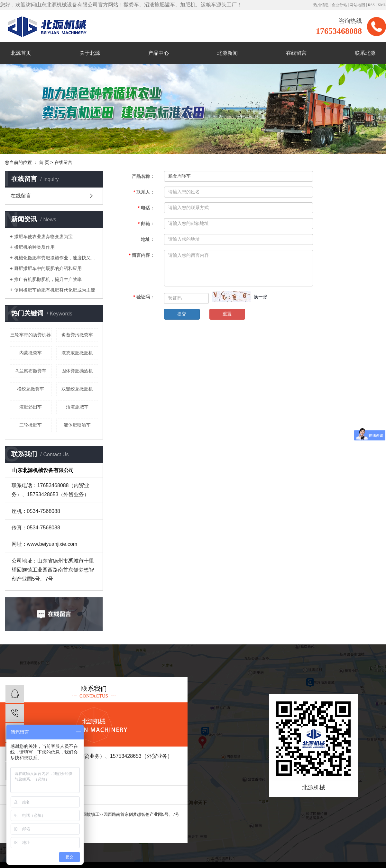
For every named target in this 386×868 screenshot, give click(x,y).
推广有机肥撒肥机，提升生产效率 (48, 279)
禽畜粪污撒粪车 (77, 335)
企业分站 (339, 5)
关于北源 (90, 53)
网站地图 (357, 5)
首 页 (44, 162)
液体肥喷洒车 (77, 425)
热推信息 (321, 5)
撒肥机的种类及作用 (34, 247)
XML (382, 5)
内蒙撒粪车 (31, 353)
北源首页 (21, 53)
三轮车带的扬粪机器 (31, 335)
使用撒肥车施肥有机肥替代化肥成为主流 (55, 290)
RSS (371, 5)
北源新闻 (227, 53)
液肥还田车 (31, 407)
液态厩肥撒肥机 (77, 353)
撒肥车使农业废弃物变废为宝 (43, 236)
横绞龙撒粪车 (31, 389)
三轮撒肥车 (31, 425)
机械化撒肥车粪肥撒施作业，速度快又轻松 (56, 258)
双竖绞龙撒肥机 (77, 389)
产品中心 (159, 53)
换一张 (261, 297)
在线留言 (296, 53)
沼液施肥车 (77, 407)
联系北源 (365, 53)
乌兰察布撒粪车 (31, 371)
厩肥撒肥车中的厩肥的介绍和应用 (48, 268)
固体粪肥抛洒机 (77, 371)
